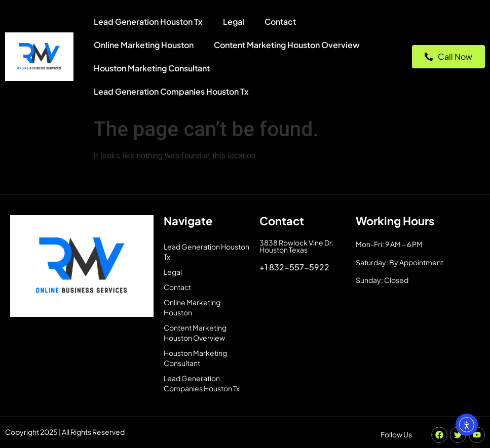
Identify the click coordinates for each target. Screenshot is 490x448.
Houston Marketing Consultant (152, 68)
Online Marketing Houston (144, 45)
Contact (280, 22)
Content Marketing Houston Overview (287, 45)
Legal (234, 22)
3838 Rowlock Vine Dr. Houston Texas (296, 246)
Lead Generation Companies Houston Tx (171, 91)
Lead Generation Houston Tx (148, 22)
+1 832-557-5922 (294, 267)
